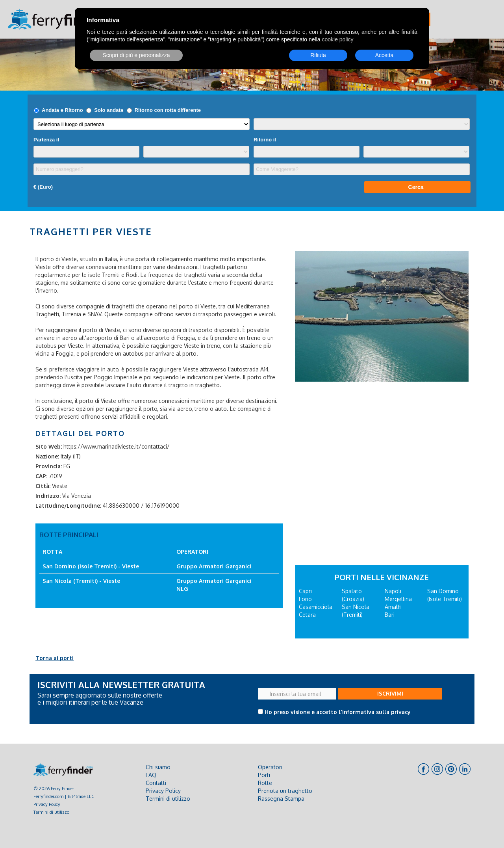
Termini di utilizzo (51, 812)
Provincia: (49, 466)
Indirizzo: (48, 496)
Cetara (307, 615)
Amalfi (393, 607)
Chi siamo (158, 767)
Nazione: (47, 456)
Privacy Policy (47, 804)
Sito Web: (49, 446)
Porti (264, 775)
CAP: (41, 476)
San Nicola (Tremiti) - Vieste (81, 581)
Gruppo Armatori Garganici (214, 566)
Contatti (156, 783)
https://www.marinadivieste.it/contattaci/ (117, 446)
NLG (182, 589)
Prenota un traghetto (285, 791)
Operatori (270, 767)
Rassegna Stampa (281, 799)
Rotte (265, 783)
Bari (390, 615)
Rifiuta (318, 55)
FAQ (151, 775)
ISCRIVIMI (390, 693)
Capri (305, 591)
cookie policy (337, 39)
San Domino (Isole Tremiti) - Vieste (91, 566)
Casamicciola (316, 607)
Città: (43, 486)
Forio (305, 599)
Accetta (384, 55)
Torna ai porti (55, 658)
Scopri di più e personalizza (136, 55)
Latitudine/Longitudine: (68, 506)
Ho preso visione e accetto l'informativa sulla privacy (338, 712)
